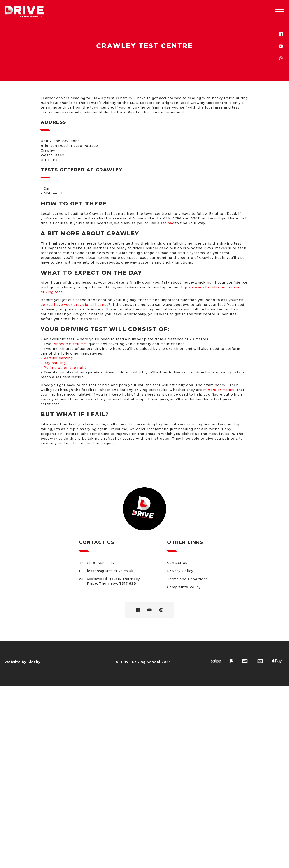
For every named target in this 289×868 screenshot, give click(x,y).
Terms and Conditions (188, 579)
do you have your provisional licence (75, 305)
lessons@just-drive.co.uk (110, 571)
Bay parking (55, 363)
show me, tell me (70, 344)
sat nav (167, 223)
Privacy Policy (180, 571)
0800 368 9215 (100, 563)
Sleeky (34, 662)
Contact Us (177, 563)
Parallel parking (58, 358)
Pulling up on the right (65, 368)
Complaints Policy (184, 587)
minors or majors (219, 390)
